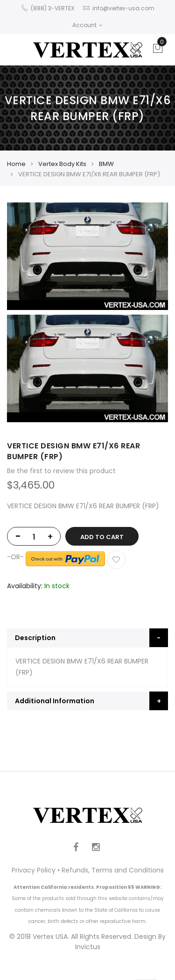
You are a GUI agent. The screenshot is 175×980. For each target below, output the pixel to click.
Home (16, 164)
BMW (106, 164)
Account (87, 25)
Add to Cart (102, 537)
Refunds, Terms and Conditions (113, 870)
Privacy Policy (34, 870)
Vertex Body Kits (62, 164)
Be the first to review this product (61, 471)
